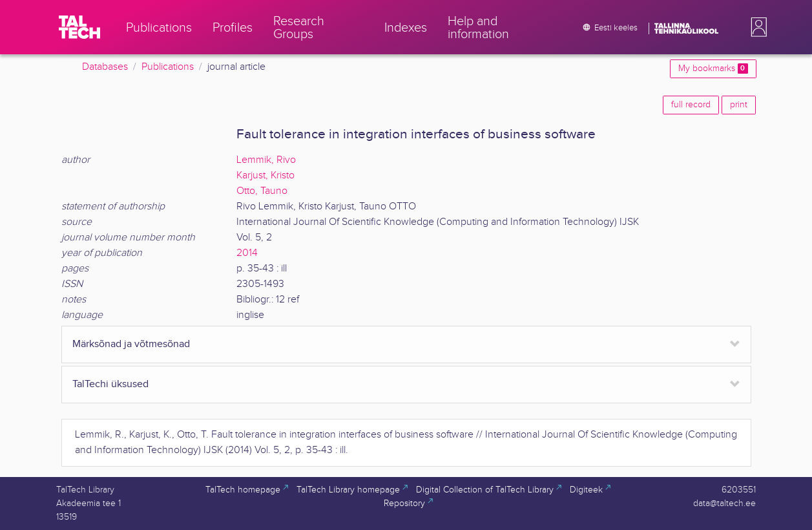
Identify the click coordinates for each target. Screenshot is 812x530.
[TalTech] (79, 27)
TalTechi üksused (110, 384)
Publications (168, 67)
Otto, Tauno (262, 191)
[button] (756, 27)
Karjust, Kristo (265, 175)
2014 (247, 253)
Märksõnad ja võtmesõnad (131, 344)
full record (691, 105)
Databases (105, 67)
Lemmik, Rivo (266, 160)
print (739, 105)
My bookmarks (713, 69)
